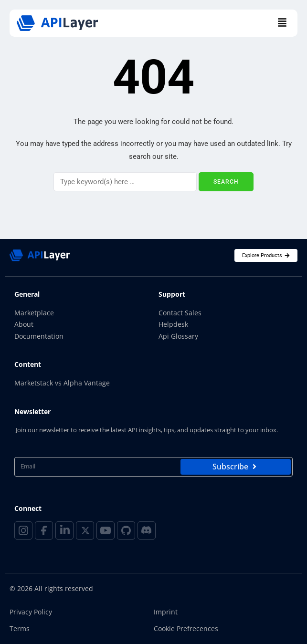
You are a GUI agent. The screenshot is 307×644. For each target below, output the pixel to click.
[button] (282, 23)
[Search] (125, 182)
